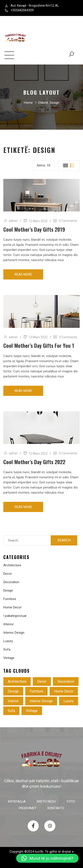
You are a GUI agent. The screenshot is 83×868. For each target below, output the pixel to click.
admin (13, 221)
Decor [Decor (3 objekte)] (42, 681)
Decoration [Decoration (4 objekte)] (66, 681)
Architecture (12, 565)
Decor (8, 574)
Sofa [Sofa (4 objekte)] (11, 711)
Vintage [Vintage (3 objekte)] (32, 711)
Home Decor (13, 607)
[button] (47, 858)
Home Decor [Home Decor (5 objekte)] (64, 691)
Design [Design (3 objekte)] (13, 691)
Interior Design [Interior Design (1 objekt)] (41, 701)
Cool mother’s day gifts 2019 (34, 229)
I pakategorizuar (15, 616)
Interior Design (14, 633)
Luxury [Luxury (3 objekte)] (69, 701)
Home (28, 104)
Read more (23, 274)
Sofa (7, 649)
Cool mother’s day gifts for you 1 (39, 345)
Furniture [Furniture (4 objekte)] (36, 691)
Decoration (11, 582)
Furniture (10, 599)
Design (8, 590)
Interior (9, 624)
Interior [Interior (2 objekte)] (13, 701)
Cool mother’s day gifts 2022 (34, 462)
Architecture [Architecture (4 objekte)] (17, 681)
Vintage (9, 658)
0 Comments (68, 221)
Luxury (8, 641)
